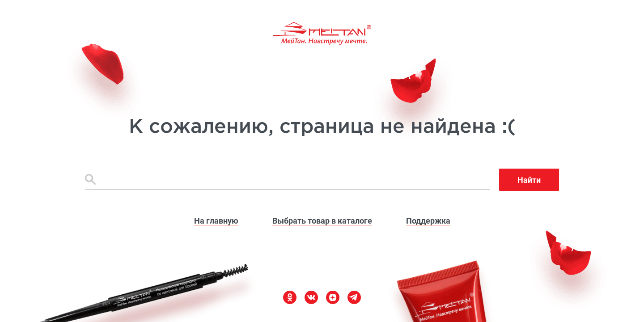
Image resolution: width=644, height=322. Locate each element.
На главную (216, 221)
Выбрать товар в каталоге (322, 221)
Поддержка (428, 221)
